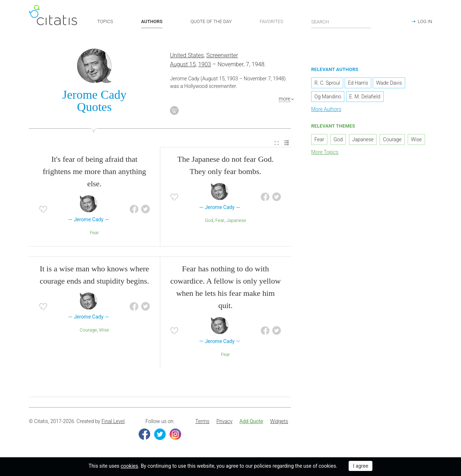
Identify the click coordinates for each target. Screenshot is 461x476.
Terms (202, 421)
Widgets (279, 421)
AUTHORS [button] (152, 21)
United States (187, 55)
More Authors (326, 109)
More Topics (325, 152)
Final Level (113, 421)
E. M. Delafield (365, 97)
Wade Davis (389, 83)
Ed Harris (358, 83)
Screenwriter (222, 55)
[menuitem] (277, 143)
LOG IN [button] (425, 21)
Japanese (236, 220)
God (209, 220)
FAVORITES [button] (271, 21)
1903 (205, 64)
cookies (129, 466)
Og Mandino (328, 97)
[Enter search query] (341, 22)
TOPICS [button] (105, 21)
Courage (88, 330)
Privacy (224, 421)
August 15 (183, 64)
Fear (94, 233)
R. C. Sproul (327, 83)
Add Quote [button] (251, 421)
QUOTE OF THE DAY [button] (211, 21)
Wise (104, 330)
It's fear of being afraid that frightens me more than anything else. (94, 171)
